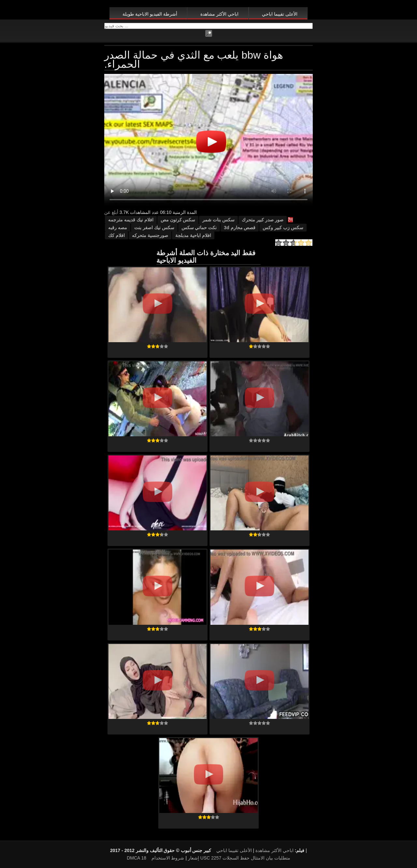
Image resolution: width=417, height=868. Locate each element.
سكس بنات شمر (218, 220)
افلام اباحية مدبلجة (193, 235)
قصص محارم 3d (240, 228)
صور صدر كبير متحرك (263, 220)
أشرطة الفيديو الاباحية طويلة (150, 14)
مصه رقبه (118, 228)
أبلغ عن (111, 212)
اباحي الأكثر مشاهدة (219, 14)
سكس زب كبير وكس (283, 228)
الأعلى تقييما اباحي (280, 14)
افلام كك (116, 235)
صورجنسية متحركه (150, 235)
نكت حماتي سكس (199, 228)
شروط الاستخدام (168, 858)
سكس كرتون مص (178, 220)
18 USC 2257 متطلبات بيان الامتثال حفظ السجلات (216, 858)
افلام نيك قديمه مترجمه (131, 220)
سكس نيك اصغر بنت (154, 228)
